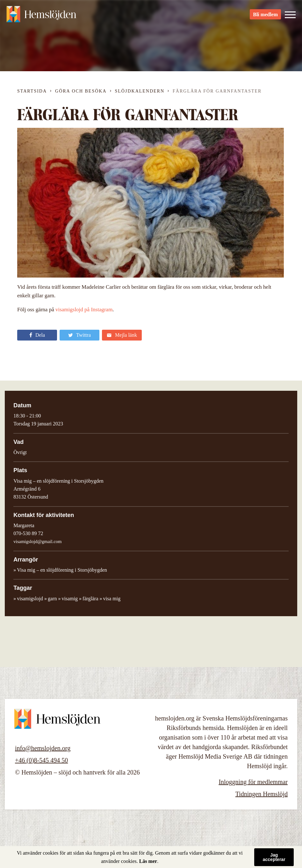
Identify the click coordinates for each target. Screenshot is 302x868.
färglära (90, 599)
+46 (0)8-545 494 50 (41, 760)
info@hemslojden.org (43, 748)
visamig (70, 599)
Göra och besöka (81, 91)
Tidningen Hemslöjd (262, 794)
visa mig (112, 599)
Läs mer (148, 861)
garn (52, 599)
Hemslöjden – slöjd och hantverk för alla (41, 16)
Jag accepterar (274, 857)
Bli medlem (265, 16)
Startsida (32, 91)
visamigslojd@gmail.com (37, 541)
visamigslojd (30, 599)
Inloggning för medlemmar (253, 782)
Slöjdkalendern (140, 91)
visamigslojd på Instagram (84, 310)
